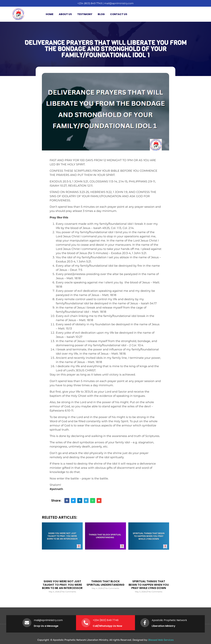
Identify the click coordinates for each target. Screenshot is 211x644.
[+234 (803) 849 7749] (86, 623)
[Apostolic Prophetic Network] (145, 623)
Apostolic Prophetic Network (170, 620)
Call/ (96, 626)
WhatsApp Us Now (111, 626)
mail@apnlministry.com (119, 3)
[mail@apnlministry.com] (27, 623)
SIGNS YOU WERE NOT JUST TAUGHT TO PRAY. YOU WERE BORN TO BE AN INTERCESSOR (62, 585)
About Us (65, 14)
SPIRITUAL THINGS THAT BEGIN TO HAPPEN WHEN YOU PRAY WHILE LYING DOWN (149, 585)
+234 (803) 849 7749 (90, 3)
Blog (101, 14)
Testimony (85, 14)
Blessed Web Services (161, 640)
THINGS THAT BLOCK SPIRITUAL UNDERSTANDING (105, 583)
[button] (67, 501)
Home (50, 14)
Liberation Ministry (164, 626)
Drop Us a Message (47, 626)
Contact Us (119, 14)
